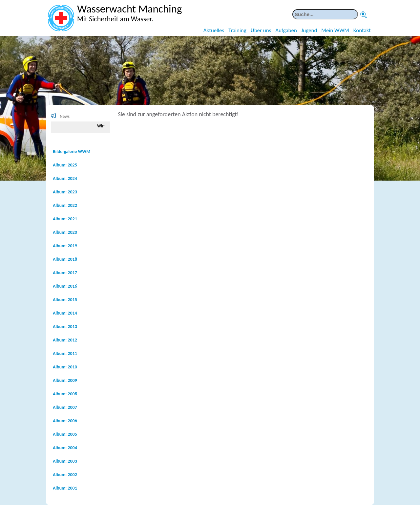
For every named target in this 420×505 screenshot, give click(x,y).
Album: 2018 (65, 259)
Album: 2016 (65, 286)
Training (237, 30)
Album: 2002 (65, 475)
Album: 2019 (65, 246)
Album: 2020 (65, 232)
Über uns (261, 30)
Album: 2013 (65, 327)
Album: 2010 (65, 367)
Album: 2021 (65, 219)
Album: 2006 (65, 421)
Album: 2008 (65, 394)
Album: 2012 (65, 340)
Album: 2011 (65, 353)
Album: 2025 (65, 165)
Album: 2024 (65, 178)
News (65, 116)
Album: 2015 (65, 300)
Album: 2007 (65, 407)
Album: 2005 (65, 434)
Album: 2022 (65, 205)
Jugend (309, 30)
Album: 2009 (65, 380)
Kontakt (362, 30)
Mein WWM (335, 30)
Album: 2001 (65, 488)
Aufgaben (286, 30)
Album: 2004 (65, 448)
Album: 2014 (65, 313)
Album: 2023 (65, 192)
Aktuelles (214, 30)
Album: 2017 (65, 273)
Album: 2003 (65, 461)
